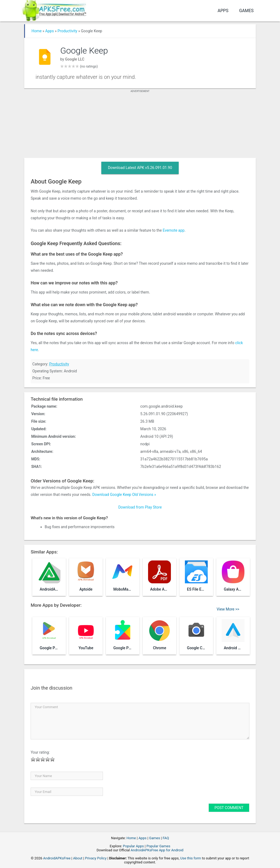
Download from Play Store (140, 507)
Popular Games (158, 846)
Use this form (191, 858)
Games (246, 11)
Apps (223, 11)
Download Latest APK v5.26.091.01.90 (140, 168)
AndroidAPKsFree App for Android (157, 850)
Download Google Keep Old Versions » (124, 495)
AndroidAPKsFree (57, 858)
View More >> (228, 609)
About (78, 858)
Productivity (67, 31)
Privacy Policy (96, 858)
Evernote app (173, 230)
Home (37, 31)
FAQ (166, 838)
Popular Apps (134, 846)
